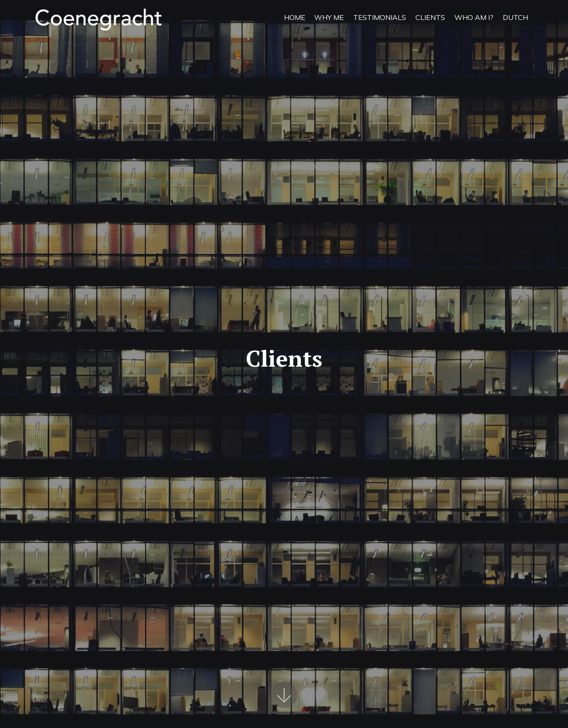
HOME (295, 17)
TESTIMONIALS (380, 17)
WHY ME (329, 17)
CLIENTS (430, 17)
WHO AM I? (474, 17)
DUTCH (515, 17)
